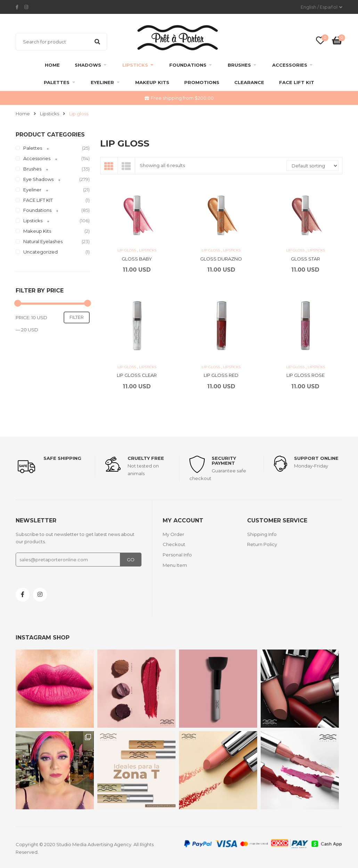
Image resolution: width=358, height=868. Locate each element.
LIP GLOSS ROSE (306, 375)
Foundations (188, 65)
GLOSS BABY (137, 259)
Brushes (239, 65)
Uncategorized (40, 252)
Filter (77, 317)
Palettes (57, 82)
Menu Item (175, 565)
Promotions (202, 82)
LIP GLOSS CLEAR (137, 375)
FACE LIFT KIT (297, 82)
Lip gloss (127, 250)
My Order (173, 534)
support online (316, 458)
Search (97, 42)
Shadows (88, 65)
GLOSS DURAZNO (221, 259)
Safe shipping (62, 458)
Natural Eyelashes (43, 241)
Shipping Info (262, 534)
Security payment (224, 461)
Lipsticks (135, 65)
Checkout (174, 544)
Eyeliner (102, 82)
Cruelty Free (146, 458)
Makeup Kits (152, 82)
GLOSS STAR (306, 259)
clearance (249, 82)
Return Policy (262, 544)
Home (52, 65)
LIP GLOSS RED (221, 375)
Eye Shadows (38, 179)
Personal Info (177, 555)
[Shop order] (312, 166)
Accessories (290, 65)
